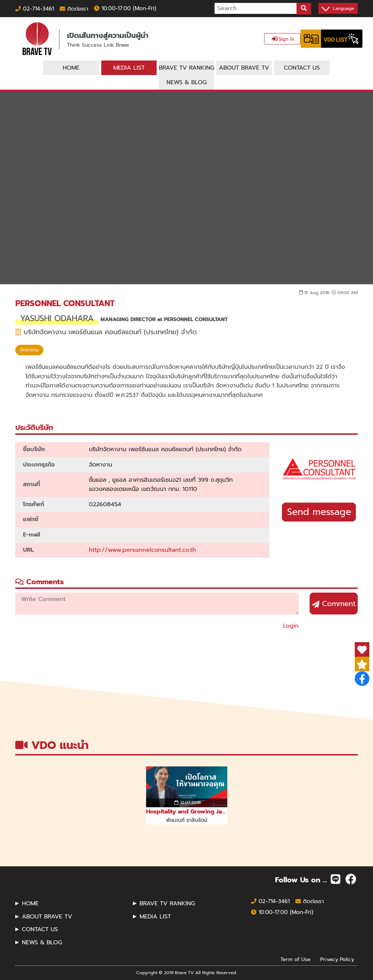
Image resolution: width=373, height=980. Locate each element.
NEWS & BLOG (42, 942)
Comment (334, 604)
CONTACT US (40, 929)
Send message (319, 512)
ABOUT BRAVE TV (47, 917)
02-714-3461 (35, 9)
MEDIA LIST (155, 917)
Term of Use (296, 959)
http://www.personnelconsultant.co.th (142, 550)
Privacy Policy (337, 959)
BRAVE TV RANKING (167, 903)
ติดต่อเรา (74, 9)
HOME (30, 903)
